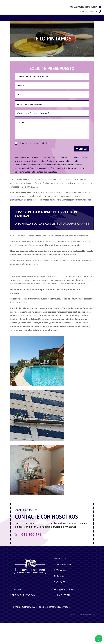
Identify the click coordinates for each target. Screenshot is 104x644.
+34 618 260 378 (62, 616)
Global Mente (87, 635)
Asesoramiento (62, 585)
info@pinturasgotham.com (83, 28)
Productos (60, 580)
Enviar (83, 170)
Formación (60, 591)
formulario (60, 544)
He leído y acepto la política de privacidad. (32, 164)
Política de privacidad (23, 616)
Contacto (60, 603)
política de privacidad (46, 193)
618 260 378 (31, 555)
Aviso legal (16, 610)
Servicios (59, 597)
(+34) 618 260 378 (88, 32)
